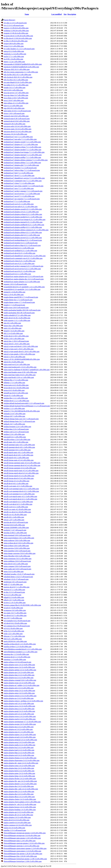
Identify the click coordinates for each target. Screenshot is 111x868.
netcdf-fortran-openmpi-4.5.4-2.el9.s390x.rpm (20, 468)
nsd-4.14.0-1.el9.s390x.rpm (13, 90)
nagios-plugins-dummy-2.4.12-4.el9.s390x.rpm (20, 784)
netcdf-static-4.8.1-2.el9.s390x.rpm (16, 442)
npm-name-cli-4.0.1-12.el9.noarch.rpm (17, 111)
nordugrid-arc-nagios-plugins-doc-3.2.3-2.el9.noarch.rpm (24, 279)
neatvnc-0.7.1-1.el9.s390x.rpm (14, 590)
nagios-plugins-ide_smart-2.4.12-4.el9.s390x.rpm (21, 763)
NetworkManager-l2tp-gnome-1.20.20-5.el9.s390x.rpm (23, 854)
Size (65, 14)
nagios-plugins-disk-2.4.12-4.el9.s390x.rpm (19, 791)
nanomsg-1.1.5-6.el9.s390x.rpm (15, 659)
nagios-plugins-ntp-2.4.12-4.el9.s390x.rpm (19, 727)
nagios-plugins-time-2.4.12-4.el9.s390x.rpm (19, 675)
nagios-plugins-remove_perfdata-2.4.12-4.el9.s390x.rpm (23, 701)
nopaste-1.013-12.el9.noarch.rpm (15, 284)
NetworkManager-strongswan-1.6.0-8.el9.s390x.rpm (22, 835)
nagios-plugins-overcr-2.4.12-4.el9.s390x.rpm (20, 716)
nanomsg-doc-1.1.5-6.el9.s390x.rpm (16, 654)
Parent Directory (10, 20)
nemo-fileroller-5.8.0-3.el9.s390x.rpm (17, 556)
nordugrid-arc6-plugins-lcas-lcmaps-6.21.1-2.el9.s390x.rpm (25, 220)
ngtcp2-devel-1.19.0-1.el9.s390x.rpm (17, 344)
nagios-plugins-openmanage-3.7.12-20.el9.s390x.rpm (22, 722)
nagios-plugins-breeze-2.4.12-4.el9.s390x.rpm (20, 807)
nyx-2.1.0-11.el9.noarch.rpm (14, 25)
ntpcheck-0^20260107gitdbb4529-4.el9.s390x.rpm (21, 67)
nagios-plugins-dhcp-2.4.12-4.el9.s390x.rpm (19, 797)
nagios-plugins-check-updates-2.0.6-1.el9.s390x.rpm (22, 802)
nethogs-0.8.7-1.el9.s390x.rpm (14, 416)
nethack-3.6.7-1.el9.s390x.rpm (14, 424)
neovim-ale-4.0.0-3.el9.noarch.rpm (16, 522)
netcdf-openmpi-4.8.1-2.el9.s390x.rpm (17, 450)
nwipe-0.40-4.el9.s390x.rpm (14, 44)
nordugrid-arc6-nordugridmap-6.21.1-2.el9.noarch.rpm (23, 240)
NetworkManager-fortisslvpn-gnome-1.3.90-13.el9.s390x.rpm (25, 859)
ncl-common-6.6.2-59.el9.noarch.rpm (17, 626)
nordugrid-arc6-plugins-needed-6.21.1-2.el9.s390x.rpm (23, 217)
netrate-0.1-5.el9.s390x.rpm (13, 396)
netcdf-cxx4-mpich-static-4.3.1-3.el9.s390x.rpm (20, 496)
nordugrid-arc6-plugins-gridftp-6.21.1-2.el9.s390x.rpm (23, 227)
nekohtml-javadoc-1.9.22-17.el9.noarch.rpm (19, 574)
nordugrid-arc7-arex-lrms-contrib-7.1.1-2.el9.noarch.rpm (24, 186)
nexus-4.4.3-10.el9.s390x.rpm (14, 390)
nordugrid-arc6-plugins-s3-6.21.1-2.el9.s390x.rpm (21, 212)
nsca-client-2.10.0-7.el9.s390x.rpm (16, 98)
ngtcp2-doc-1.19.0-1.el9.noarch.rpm (16, 341)
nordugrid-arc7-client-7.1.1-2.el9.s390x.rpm (19, 183)
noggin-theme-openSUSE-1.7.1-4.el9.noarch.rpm (21, 297)
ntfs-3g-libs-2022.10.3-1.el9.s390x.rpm (17, 75)
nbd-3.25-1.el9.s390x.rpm (13, 639)
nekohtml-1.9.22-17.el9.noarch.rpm (16, 579)
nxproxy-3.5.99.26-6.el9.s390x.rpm (16, 28)
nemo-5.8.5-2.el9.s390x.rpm (14, 571)
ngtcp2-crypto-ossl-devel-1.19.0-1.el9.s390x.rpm (21, 346)
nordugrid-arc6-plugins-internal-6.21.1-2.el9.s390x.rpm (23, 222)
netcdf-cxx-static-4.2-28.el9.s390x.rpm (17, 509)
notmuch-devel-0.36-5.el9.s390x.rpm (17, 121)
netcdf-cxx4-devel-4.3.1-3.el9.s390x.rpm (18, 504)
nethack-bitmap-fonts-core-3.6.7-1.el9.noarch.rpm (21, 419)
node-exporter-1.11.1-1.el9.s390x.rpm (17, 320)
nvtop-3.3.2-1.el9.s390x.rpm (14, 46)
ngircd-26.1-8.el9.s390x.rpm (14, 362)
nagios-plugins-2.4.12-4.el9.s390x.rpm (17, 817)
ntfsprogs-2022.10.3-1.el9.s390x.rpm (17, 69)
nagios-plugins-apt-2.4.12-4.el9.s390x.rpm (19, 812)
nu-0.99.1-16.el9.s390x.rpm (13, 59)
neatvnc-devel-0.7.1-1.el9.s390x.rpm (17, 587)
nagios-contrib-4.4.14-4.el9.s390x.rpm (17, 823)
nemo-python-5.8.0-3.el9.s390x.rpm (16, 546)
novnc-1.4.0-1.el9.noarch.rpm (14, 113)
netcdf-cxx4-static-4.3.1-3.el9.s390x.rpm (18, 486)
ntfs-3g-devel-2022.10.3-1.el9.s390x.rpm (18, 77)
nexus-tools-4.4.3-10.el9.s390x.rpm (16, 385)
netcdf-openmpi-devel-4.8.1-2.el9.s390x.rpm (19, 447)
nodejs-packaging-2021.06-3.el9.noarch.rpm (19, 313)
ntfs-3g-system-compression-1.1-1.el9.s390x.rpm (21, 72)
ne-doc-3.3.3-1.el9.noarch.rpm (14, 592)
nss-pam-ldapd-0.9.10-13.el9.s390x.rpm (18, 82)
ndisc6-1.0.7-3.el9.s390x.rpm (14, 600)
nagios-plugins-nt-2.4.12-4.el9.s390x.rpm (18, 729)
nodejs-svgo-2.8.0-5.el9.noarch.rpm (16, 308)
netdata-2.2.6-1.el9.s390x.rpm (14, 434)
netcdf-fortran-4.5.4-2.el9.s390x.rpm (17, 481)
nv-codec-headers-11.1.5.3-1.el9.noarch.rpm (19, 49)
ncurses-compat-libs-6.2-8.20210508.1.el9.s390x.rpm (22, 605)
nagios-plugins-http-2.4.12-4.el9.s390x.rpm (19, 768)
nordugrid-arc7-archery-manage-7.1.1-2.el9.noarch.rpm (23, 191)
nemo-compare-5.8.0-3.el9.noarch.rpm (17, 566)
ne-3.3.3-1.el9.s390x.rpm (13, 595)
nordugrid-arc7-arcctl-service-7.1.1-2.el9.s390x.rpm (22, 194)
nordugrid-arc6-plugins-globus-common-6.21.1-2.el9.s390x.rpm (26, 230)
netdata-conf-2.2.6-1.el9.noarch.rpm (16, 432)
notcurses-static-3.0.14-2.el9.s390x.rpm (18, 129)
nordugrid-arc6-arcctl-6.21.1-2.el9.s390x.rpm (20, 271)
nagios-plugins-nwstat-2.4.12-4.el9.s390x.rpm (20, 724)
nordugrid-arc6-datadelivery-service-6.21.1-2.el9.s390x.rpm (25, 256)
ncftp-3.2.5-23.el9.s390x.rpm (14, 631)
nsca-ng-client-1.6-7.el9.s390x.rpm (16, 95)
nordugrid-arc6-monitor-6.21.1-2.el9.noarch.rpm (21, 243)
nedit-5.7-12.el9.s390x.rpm (13, 584)
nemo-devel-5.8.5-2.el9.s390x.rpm (16, 564)
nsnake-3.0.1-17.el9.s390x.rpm (15, 88)
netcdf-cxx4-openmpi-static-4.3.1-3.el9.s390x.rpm (21, 489)
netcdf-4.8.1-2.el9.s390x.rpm (14, 517)
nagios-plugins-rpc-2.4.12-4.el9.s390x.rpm (19, 698)
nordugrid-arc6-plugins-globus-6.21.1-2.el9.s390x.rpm (23, 232)
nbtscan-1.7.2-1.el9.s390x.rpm (14, 636)
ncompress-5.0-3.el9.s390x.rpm (15, 610)
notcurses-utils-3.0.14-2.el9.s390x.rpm (17, 126)
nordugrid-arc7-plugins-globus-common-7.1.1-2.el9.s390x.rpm (26, 160)
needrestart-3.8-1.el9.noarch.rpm (15, 582)
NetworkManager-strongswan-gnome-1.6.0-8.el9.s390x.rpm (25, 833)
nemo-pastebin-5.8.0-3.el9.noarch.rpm (17, 551)
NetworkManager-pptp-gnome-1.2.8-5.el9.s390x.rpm (22, 838)
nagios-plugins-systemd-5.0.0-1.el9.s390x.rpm (20, 680)
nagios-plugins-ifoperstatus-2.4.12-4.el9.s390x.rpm (22, 760)
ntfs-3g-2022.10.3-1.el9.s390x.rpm (16, 80)
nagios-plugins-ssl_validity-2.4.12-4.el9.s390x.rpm (22, 685)
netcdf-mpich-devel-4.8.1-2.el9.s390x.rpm (18, 455)
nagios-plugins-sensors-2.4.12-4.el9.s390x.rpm (20, 696)
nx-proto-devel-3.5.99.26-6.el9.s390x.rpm (18, 36)
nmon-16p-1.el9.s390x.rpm (13, 326)
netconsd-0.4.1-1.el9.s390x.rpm (15, 437)
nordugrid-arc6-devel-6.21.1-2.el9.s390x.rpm (20, 253)
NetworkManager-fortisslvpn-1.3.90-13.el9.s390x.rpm (23, 861)
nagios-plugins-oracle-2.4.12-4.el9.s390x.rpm (20, 719)
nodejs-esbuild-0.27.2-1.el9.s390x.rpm (17, 315)
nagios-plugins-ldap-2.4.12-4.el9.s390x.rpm (19, 753)
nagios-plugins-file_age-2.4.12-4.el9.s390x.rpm (20, 781)
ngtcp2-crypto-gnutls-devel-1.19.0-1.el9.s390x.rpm (22, 352)
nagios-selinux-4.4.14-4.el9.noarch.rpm (18, 662)
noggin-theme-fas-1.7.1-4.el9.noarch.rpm (18, 300)
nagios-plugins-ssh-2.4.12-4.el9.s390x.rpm (19, 688)
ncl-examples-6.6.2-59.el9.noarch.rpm (17, 621)
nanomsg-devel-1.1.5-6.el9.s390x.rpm (17, 657)
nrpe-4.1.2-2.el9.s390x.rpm (13, 106)
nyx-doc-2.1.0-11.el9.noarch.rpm (15, 23)
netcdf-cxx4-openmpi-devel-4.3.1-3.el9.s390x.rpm (21, 491)
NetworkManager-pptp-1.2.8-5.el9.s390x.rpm (20, 841)
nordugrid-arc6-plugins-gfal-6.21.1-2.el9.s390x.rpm (22, 235)
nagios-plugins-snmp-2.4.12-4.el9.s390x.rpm (19, 691)
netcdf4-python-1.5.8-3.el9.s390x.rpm (17, 439)
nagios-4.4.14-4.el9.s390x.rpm (14, 828)
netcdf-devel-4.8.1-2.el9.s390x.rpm (16, 483)
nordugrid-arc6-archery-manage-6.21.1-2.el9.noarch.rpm (24, 266)
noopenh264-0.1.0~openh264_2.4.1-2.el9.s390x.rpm (22, 289)
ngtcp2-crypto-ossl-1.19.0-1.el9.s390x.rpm (19, 349)
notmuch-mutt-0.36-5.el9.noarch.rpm (17, 119)
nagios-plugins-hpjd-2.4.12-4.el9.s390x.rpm (19, 771)
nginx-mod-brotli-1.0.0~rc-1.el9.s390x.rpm (19, 377)
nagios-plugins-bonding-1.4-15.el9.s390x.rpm (20, 810)
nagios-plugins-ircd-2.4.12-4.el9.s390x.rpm (19, 755)
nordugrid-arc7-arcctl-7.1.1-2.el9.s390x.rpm (19, 196)
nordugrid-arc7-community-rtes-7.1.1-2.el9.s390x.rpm (23, 181)
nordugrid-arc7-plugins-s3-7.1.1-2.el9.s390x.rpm (21, 144)
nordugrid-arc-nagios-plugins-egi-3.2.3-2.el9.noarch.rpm (24, 276)
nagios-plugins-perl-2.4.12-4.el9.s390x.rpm (19, 714)
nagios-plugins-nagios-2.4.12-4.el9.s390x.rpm (20, 735)
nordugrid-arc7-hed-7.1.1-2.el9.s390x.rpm (18, 173)
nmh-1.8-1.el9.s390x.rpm (13, 328)
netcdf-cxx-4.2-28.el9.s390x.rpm (15, 515)
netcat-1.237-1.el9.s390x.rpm (14, 520)
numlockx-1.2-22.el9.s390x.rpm (15, 54)
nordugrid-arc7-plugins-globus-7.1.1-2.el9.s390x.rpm (22, 163)
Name (27, 14)
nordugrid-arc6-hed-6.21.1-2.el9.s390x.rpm (19, 248)
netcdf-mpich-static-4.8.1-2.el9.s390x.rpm (18, 452)
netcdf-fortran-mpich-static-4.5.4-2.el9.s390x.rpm (21, 471)
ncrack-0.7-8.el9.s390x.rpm (13, 608)
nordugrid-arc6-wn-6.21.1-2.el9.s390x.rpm (19, 204)
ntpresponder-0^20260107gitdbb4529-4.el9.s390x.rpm (23, 64)
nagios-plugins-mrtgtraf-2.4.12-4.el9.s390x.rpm (20, 740)
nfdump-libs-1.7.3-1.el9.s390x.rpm (16, 380)
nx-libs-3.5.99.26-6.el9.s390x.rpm (16, 41)
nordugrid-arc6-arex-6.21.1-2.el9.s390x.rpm (19, 264)
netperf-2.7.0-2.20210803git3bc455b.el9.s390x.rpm (22, 411)
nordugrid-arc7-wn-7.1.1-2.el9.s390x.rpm (18, 137)
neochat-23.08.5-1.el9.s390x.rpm (15, 533)
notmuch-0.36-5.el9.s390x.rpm (15, 124)
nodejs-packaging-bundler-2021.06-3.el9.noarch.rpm (22, 310)
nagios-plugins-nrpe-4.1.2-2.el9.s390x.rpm (19, 732)
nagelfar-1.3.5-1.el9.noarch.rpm (15, 830)
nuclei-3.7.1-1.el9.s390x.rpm (14, 56)
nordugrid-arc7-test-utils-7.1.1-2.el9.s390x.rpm (20, 139)
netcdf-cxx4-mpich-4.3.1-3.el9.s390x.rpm (18, 502)
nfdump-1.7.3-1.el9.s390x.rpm (14, 383)
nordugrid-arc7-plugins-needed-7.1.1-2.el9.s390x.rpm (22, 150)
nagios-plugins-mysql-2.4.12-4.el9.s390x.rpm (20, 737)
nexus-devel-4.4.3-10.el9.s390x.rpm (16, 388)
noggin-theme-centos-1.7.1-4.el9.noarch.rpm (19, 302)
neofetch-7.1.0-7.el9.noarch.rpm (15, 530)
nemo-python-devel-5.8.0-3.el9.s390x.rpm (19, 543)
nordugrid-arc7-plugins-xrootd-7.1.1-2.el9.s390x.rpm (22, 142)
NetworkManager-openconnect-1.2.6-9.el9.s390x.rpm (22, 851)
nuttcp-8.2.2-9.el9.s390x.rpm (14, 51)
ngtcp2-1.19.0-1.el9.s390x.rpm (15, 357)
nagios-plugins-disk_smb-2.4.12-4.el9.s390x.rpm (21, 789)
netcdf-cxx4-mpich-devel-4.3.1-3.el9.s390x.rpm (20, 499)
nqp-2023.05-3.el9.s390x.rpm (14, 108)
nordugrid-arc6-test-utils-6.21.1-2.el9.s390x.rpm (21, 207)
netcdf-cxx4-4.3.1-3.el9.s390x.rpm (16, 507)
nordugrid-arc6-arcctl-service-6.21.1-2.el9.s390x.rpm (22, 269)
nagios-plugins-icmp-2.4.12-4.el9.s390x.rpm (19, 766)
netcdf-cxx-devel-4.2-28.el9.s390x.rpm (17, 512)
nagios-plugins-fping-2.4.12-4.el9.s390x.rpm (19, 776)
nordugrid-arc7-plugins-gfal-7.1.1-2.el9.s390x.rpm (21, 165)
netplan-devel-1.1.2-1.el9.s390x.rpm (16, 401)
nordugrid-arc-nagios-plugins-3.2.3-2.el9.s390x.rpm (22, 282)
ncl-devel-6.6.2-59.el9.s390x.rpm (15, 623)
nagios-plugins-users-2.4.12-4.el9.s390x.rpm (19, 667)
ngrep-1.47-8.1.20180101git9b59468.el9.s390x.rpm (22, 359)
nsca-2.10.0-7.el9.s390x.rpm (14, 100)
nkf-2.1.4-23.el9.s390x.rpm (13, 333)
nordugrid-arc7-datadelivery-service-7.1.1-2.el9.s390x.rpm (24, 178)
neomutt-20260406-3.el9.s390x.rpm (16, 527)
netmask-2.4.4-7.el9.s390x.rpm (15, 414)
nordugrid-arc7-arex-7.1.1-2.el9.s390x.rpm (19, 188)
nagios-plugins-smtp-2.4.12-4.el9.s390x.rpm (19, 693)
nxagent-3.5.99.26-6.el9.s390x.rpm (16, 33)
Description (72, 14)
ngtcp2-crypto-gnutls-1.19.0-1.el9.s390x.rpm (19, 354)
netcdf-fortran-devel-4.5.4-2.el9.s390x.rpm (19, 478)
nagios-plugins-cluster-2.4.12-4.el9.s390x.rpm (20, 799)
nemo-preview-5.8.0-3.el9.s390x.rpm (17, 548)
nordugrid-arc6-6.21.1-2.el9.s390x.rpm (17, 274)
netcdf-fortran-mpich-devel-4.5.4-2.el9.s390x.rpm (21, 473)
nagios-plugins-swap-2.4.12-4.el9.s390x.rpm (19, 683)
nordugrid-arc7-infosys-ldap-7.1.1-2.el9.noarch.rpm (22, 170)
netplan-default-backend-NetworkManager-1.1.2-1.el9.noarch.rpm (27, 406)
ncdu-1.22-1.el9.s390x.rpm (13, 634)
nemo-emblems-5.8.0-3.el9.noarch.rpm (17, 561)
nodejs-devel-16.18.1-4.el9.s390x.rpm (17, 318)
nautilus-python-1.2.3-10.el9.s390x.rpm (18, 647)
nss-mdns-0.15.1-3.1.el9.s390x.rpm (16, 85)
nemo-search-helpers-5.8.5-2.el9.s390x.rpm (19, 538)
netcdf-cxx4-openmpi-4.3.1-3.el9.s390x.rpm (19, 494)
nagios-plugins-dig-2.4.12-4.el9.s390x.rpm (19, 794)
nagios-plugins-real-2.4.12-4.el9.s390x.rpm (19, 703)
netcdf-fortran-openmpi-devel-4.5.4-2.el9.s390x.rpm (22, 465)
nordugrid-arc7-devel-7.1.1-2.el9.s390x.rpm (19, 176)
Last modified (57, 14)
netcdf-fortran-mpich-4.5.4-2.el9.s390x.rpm (19, 476)
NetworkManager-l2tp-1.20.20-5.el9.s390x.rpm (20, 856)
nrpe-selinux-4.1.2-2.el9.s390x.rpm (16, 103)
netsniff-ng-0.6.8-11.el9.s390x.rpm (16, 393)
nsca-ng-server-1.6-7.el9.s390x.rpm (16, 93)
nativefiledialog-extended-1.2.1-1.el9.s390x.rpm (21, 652)
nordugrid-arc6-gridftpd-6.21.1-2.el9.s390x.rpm (20, 251)
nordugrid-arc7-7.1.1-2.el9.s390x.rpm (17, 201)
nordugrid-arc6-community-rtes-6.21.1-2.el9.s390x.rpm (23, 258)
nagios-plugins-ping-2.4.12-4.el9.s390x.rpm (19, 709)
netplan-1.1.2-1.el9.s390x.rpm (14, 408)
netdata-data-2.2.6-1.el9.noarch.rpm (16, 429)
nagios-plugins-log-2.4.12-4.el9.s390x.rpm (19, 747)
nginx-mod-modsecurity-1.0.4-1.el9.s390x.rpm (20, 367)
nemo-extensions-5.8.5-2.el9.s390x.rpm (18, 559)
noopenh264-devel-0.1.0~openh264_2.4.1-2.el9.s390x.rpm (24, 287)
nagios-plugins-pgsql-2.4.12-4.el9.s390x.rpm (19, 711)
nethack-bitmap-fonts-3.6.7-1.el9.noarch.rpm (19, 421)
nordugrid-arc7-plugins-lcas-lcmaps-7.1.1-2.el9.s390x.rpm (24, 152)
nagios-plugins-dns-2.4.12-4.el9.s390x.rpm (19, 786)
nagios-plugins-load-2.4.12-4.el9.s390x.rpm (19, 750)
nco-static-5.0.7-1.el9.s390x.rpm (15, 613)
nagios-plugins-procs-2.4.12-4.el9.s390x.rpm (19, 706)
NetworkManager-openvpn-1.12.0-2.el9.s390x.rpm (22, 846)
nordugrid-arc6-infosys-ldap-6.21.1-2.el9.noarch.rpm (22, 245)
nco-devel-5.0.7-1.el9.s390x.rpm (15, 615)
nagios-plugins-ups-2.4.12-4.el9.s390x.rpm (19, 672)
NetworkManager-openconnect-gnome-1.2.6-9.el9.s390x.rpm (25, 848)
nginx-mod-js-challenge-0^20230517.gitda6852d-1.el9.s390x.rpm (27, 370)
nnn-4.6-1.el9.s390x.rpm (12, 323)
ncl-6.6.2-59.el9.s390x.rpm (13, 628)
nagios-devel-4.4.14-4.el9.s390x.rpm (17, 820)
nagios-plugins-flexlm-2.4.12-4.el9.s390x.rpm (20, 779)
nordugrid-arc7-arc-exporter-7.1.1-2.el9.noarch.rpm (22, 199)
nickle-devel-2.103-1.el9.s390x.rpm (16, 336)
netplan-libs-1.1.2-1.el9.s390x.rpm (16, 398)
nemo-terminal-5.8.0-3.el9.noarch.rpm (17, 535)
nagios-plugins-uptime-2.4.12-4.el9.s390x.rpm (20, 670)
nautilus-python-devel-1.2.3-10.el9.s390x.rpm (20, 644)
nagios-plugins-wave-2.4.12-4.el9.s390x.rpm (19, 665)
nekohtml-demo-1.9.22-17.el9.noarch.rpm (18, 577)
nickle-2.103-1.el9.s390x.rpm (14, 339)
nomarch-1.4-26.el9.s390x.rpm (15, 292)
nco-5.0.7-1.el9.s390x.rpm (13, 618)
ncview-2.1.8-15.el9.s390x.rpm (15, 603)
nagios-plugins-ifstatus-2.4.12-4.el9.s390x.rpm (20, 758)
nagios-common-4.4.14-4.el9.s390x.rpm (18, 825)
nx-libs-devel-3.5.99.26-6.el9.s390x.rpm (18, 38)
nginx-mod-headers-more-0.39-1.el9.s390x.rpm (20, 372)
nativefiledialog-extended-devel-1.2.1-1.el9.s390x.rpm (23, 649)
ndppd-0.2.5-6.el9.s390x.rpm (14, 597)
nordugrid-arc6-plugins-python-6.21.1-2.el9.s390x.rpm (23, 214)
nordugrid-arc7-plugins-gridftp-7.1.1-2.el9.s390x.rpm (22, 157)
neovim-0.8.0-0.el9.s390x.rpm (14, 525)
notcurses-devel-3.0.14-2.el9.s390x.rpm (18, 132)
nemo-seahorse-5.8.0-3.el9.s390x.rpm (17, 540)
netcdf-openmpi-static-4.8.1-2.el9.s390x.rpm (19, 445)
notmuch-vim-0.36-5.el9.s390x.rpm (16, 116)
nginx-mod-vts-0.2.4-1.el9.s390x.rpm (17, 364)
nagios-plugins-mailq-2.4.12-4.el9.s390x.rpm (20, 745)
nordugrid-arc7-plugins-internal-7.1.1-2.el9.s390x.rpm (23, 155)
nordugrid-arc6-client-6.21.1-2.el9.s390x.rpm (20, 261)
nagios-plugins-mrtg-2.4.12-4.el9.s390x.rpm (19, 742)
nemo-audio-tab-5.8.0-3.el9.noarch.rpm (18, 569)
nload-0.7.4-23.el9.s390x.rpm (14, 331)
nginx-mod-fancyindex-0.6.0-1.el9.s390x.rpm (20, 375)
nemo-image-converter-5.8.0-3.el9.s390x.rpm (20, 553)
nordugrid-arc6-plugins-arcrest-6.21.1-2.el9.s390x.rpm (23, 238)
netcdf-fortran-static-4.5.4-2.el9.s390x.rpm (19, 460)
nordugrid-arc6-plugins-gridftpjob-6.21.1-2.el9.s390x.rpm (24, 225)
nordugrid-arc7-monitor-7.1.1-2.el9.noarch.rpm (20, 168)
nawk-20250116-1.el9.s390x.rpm (15, 641)
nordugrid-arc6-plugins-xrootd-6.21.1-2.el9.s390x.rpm (23, 209)
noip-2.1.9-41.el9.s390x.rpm (14, 295)
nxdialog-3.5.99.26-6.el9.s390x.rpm (16, 31)
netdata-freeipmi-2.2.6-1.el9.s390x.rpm (17, 427)
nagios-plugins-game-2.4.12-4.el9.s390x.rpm (19, 773)
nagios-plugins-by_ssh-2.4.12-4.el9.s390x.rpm (20, 804)
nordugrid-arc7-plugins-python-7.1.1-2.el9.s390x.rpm (22, 147)
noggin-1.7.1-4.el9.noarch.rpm (14, 305)
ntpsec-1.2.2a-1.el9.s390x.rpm (14, 62)
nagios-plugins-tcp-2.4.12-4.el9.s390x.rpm (19, 678)
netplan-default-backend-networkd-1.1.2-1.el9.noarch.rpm (24, 403)
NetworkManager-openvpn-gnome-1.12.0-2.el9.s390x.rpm (24, 843)
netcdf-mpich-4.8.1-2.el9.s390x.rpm (16, 458)
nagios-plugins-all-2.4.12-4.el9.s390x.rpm (18, 815)
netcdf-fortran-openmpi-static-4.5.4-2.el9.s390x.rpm (22, 463)
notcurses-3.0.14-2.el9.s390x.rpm (15, 134)
